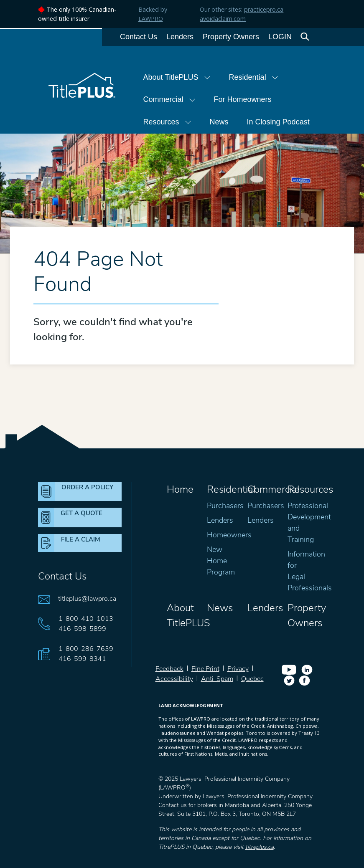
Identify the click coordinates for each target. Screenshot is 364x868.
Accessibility (174, 679)
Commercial (169, 99)
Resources (167, 122)
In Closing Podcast (278, 122)
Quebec (252, 679)
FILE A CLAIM (81, 539)
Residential (254, 77)
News (219, 122)
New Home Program (221, 561)
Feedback (169, 669)
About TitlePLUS (177, 77)
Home (180, 489)
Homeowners (229, 535)
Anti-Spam (217, 679)
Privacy (238, 669)
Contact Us (139, 37)
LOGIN (280, 37)
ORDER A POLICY (87, 487)
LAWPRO (151, 19)
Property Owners (231, 37)
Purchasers (225, 506)
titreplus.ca (260, 847)
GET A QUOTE (81, 513)
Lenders (180, 37)
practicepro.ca (264, 9)
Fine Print (205, 669)
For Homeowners (243, 99)
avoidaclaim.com (223, 19)
